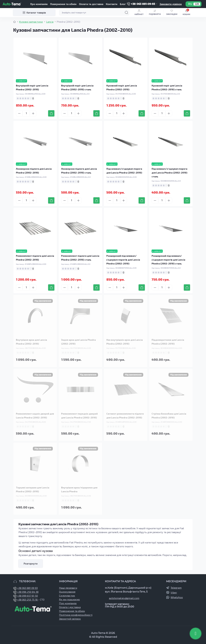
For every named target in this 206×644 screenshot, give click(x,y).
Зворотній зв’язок (70, 619)
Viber (174, 592)
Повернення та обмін (63, 4)
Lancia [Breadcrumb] (50, 22)
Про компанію (39, 4)
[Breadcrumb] (14, 22)
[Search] (126, 13)
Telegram (176, 588)
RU (190, 4)
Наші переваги (68, 588)
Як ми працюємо (69, 599)
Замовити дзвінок (171, 4)
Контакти (112, 4)
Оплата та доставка (91, 4)
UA (197, 4)
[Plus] (33, 113)
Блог (123, 4)
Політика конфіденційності (76, 615)
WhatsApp (177, 597)
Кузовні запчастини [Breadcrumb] (31, 22)
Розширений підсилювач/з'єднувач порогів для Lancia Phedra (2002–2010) (123, 260)
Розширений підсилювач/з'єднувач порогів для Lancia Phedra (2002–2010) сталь (168, 260)
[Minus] (19, 113)
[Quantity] (26, 113)
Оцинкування (67, 592)
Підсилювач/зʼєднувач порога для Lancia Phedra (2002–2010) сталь (169, 173)
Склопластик (67, 595)
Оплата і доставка (70, 607)
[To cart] (51, 113)
